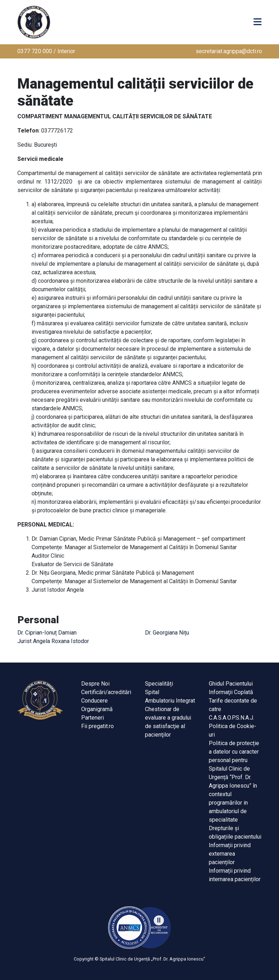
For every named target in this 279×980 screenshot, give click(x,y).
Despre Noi (95, 684)
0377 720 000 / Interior (46, 51)
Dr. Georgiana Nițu (167, 633)
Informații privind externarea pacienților (230, 854)
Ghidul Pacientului (231, 684)
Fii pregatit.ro (97, 726)
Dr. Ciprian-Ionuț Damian (47, 633)
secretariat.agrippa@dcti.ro (229, 51)
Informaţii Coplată (231, 692)
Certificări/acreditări (106, 692)
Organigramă (97, 709)
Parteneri (93, 718)
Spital (152, 692)
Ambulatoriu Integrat (170, 701)
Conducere (94, 701)
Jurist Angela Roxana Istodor (53, 641)
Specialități (159, 684)
